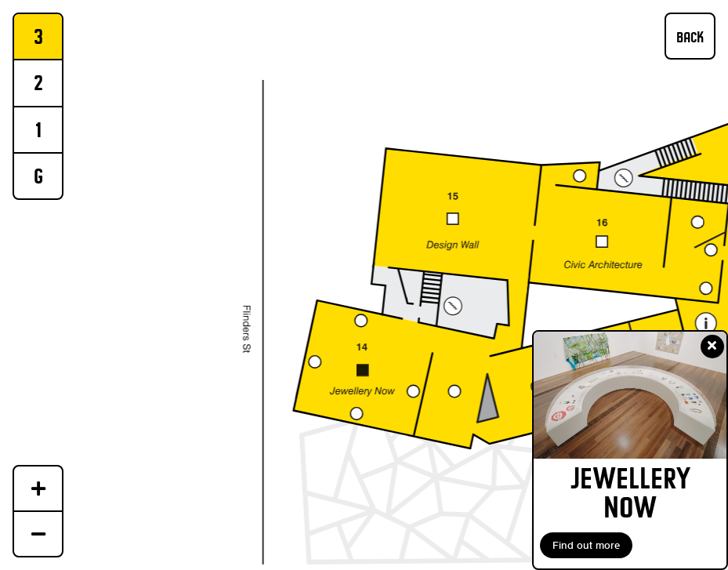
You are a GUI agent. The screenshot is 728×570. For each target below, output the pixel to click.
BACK (690, 37)
